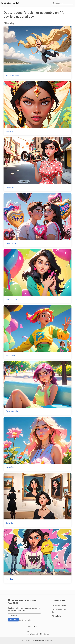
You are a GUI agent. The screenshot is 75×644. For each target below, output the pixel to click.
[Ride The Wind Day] (37, 52)
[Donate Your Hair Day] (37, 276)
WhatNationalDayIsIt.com (44, 640)
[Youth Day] (37, 556)
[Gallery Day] (37, 500)
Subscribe (13, 620)
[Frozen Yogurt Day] (37, 388)
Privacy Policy (57, 616)
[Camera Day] (37, 164)
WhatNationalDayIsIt (10, 3)
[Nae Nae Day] (37, 332)
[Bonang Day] (37, 108)
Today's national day (59, 605)
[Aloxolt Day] (37, 444)
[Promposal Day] (37, 220)
